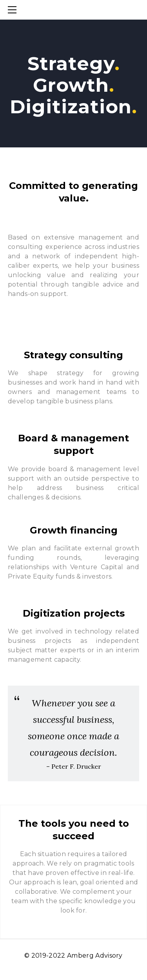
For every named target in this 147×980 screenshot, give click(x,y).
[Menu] (14, 10)
